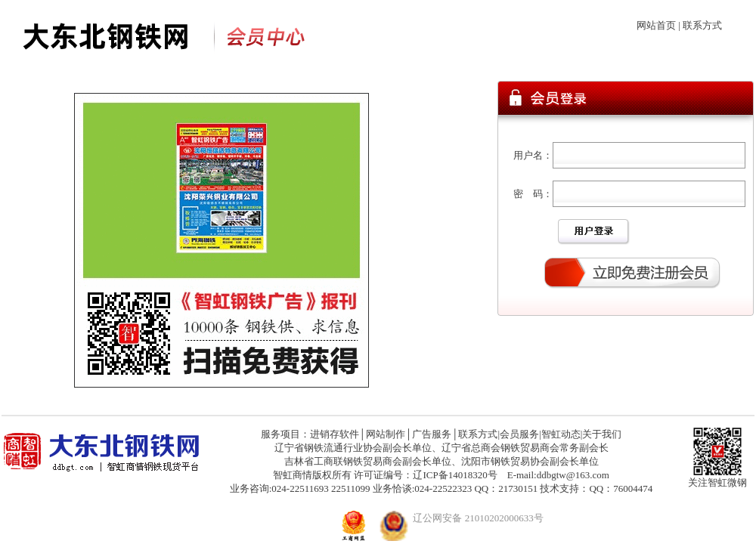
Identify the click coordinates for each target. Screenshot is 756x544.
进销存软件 (335, 434)
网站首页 (656, 25)
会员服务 (519, 434)
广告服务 (432, 434)
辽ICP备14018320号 (455, 475)
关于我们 (602, 434)
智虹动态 (561, 434)
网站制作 (386, 434)
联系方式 (702, 25)
